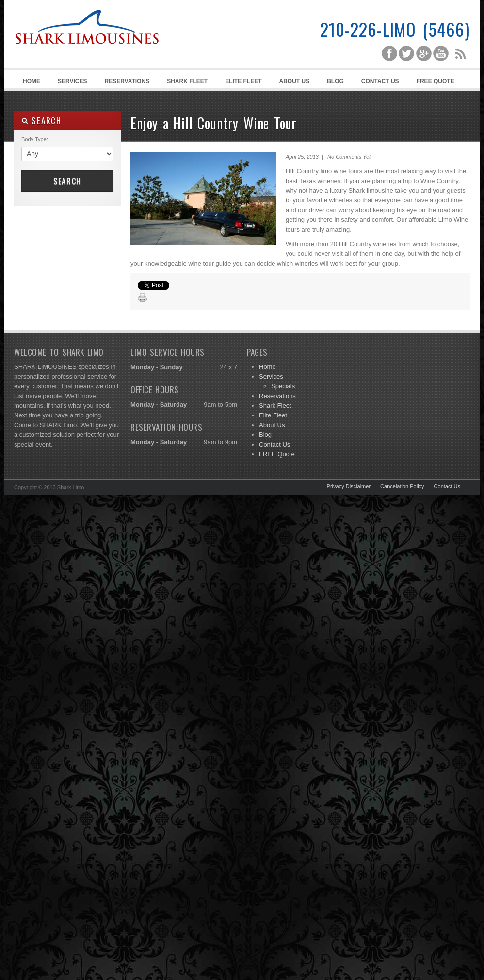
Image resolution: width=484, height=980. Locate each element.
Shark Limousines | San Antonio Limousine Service (87, 49)
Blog (335, 81)
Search (67, 181)
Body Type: (35, 139)
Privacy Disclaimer (349, 486)
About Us (295, 81)
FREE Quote (436, 81)
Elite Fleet (243, 81)
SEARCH (41, 121)
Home (32, 81)
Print (143, 298)
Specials (283, 386)
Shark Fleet (187, 81)
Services (71, 83)
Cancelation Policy (402, 486)
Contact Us (380, 81)
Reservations (127, 81)
